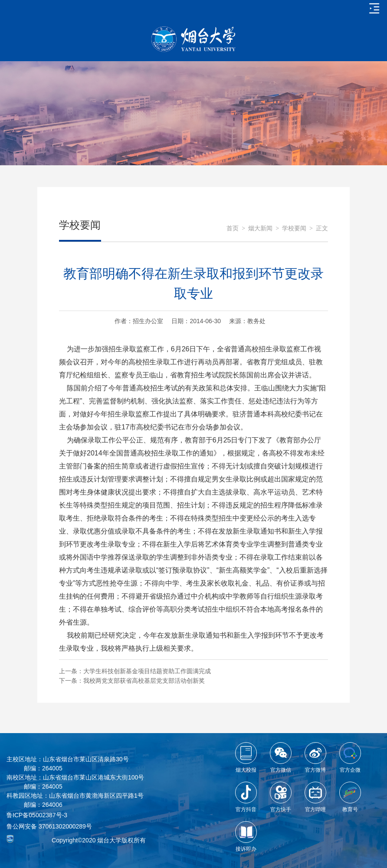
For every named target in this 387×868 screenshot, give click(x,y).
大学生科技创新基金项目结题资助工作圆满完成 (147, 671)
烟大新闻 (260, 228)
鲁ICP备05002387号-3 (37, 815)
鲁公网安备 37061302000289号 (49, 826)
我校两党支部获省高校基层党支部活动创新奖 (144, 681)
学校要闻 (294, 228)
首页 (233, 228)
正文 (322, 228)
